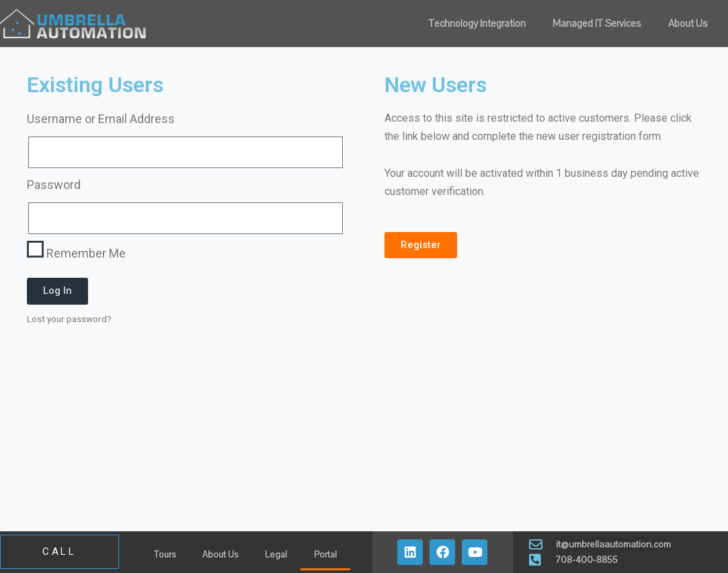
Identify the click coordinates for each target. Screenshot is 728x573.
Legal (276, 555)
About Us (688, 24)
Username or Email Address (101, 119)
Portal (325, 555)
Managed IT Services (597, 24)
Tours (165, 555)
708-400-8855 (587, 560)
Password (54, 185)
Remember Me (76, 251)
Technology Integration (477, 24)
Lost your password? (69, 319)
